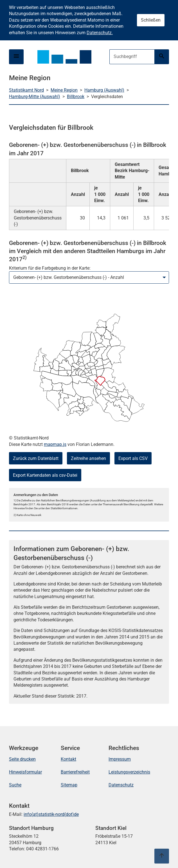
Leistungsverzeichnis (129, 772)
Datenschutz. (100, 33)
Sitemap (69, 785)
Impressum (120, 759)
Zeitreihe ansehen (88, 458)
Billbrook (76, 97)
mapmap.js (55, 444)
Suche (15, 785)
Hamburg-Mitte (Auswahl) (35, 97)
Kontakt (68, 759)
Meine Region (64, 90)
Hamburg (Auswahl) (104, 90)
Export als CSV (133, 458)
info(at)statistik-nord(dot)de (51, 814)
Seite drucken (22, 759)
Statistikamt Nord (26, 90)
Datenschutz (121, 785)
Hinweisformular (25, 772)
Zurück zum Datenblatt (36, 458)
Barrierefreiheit (75, 772)
